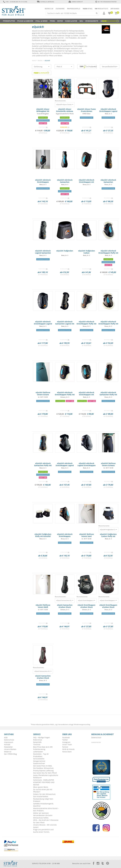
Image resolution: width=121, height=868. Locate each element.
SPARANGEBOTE (92, 21)
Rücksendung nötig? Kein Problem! (43, 800)
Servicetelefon (39, 759)
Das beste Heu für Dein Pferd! (45, 773)
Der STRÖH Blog (10, 754)
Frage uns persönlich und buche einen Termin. (43, 831)
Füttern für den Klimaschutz (44, 794)
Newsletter (8, 747)
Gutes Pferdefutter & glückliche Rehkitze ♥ (46, 776)
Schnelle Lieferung (45, 2)
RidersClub (38, 740)
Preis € (64, 67)
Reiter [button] (60, 21)
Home (34, 61)
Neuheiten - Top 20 (41, 754)
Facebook (66, 737)
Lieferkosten (38, 752)
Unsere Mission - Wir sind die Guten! (45, 826)
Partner (65, 747)
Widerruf (8, 752)
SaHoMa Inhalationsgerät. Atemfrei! (43, 805)
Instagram (66, 742)
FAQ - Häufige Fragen (42, 737)
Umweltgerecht (76, 2)
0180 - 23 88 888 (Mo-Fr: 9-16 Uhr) (15, 2)
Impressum (9, 742)
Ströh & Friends (68, 749)
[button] (103, 13)
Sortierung (42, 67)
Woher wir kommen (41, 813)
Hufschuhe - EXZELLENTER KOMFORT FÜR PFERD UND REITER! (44, 782)
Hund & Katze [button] (71, 21)
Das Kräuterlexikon (41, 797)
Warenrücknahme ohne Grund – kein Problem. (46, 809)
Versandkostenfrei (110, 67)
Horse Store (67, 752)
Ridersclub (49, 9)
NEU (81, 21)
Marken (115, 9)
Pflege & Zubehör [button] (25, 21)
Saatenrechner (39, 763)
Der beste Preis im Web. (43, 766)
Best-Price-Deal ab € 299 (43, 747)
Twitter (65, 740)
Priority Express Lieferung (43, 771)
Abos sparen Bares (41, 787)
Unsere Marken (10, 749)
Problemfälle (74, 9)
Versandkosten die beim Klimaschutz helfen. (43, 817)
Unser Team (67, 745)
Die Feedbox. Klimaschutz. (44, 768)
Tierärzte (37, 745)
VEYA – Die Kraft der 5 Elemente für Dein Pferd (46, 821)
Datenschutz (9, 740)
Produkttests (101, 9)
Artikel (88, 9)
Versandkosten (63, 724)
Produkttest (38, 756)
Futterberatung (39, 749)
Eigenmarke (60, 9)
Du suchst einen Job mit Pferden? (43, 791)
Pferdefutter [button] (9, 21)
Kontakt (7, 745)
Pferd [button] (52, 21)
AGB (6, 737)
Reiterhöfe (37, 742)
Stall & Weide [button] (41, 21)
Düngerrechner (39, 761)
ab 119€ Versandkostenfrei (106, 2)
